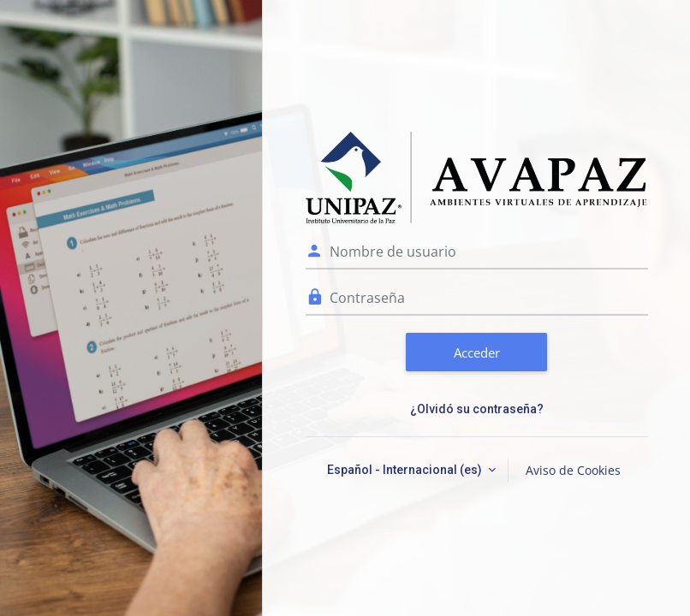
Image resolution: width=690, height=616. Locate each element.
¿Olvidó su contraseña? (477, 409)
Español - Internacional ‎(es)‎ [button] (406, 470)
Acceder (477, 352)
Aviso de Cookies (573, 470)
